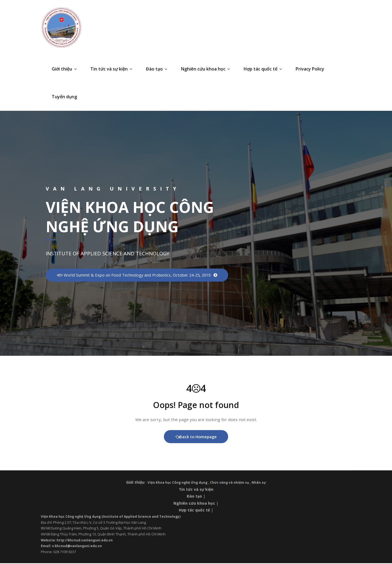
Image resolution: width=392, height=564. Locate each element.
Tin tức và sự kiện (111, 69)
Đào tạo (157, 69)
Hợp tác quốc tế (263, 69)
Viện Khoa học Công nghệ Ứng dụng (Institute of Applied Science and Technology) (114, 517)
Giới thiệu (64, 69)
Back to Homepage (196, 437)
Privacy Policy (310, 69)
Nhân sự (261, 483)
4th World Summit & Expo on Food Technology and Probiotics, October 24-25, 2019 (142, 275)
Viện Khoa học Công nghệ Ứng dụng (177, 483)
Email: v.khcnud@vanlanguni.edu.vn (73, 547)
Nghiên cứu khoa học (206, 69)
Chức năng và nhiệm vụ (231, 483)
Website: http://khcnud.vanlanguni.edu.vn (79, 541)
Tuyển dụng (64, 97)
